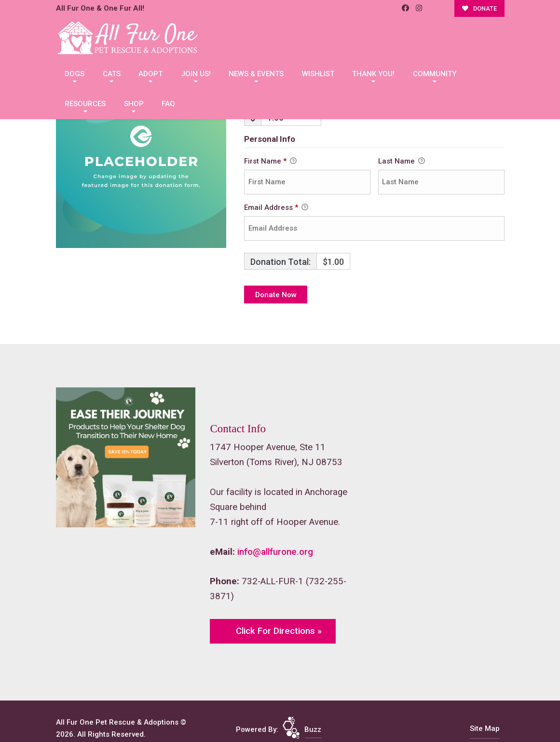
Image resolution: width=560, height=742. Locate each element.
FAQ (168, 104)
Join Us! (196, 74)
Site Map (485, 728)
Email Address (276, 208)
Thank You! (373, 74)
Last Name (402, 162)
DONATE (479, 8)
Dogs (75, 74)
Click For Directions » (279, 631)
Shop (134, 104)
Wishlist (318, 74)
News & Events (256, 74)
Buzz (313, 729)
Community (435, 74)
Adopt (150, 74)
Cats (112, 74)
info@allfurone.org (275, 552)
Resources (85, 104)
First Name (270, 162)
